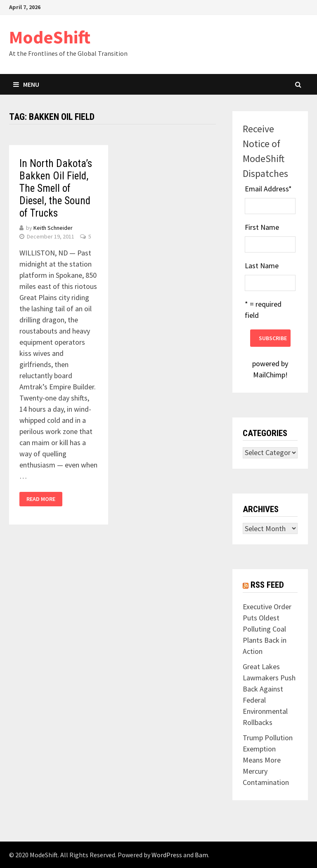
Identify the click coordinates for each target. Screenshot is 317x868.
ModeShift (50, 37)
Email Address (268, 189)
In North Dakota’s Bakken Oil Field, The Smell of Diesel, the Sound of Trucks (56, 188)
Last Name (262, 266)
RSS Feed (267, 585)
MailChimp (269, 375)
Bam (201, 855)
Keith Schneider (53, 228)
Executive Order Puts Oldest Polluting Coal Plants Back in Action (267, 629)
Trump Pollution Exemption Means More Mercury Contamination (268, 760)
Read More (41, 499)
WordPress (167, 855)
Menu (26, 84)
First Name (262, 227)
